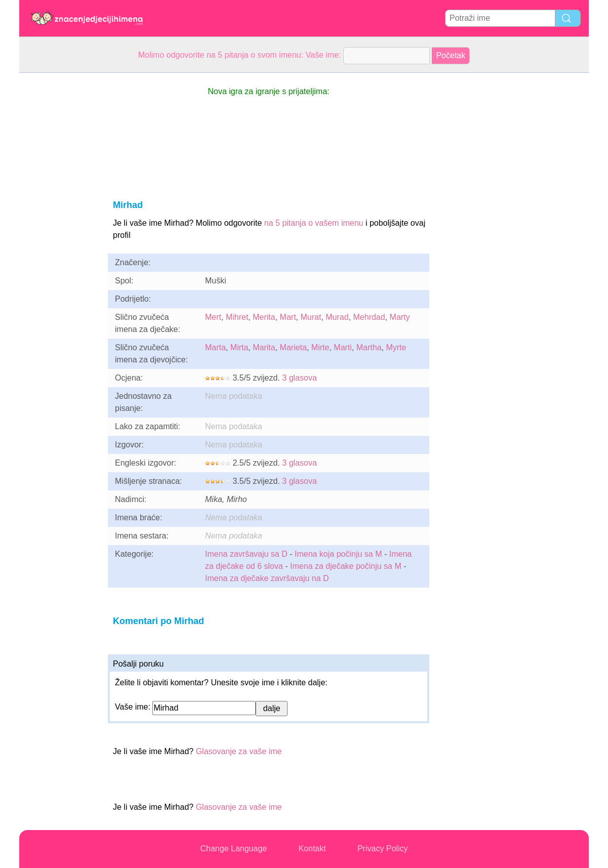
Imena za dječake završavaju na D (267, 578)
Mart (288, 317)
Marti (343, 347)
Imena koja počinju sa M (338, 554)
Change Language (234, 849)
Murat (311, 317)
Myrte (396, 347)
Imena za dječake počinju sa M (346, 566)
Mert (213, 317)
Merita (264, 317)
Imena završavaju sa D (246, 554)
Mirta (239, 347)
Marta (215, 347)
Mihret (237, 317)
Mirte (320, 347)
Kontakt (312, 849)
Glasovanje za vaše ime (239, 751)
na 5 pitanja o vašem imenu (314, 223)
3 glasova (299, 378)
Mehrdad (369, 317)
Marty (400, 317)
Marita (264, 347)
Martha (369, 347)
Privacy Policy (383, 849)
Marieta (293, 347)
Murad (337, 317)
